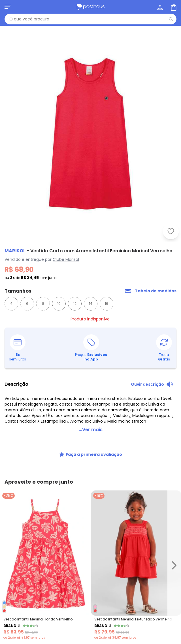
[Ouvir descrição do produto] (152, 384)
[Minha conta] (159, 7)
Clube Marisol (66, 259)
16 (107, 304)
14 (91, 304)
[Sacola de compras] (173, 7)
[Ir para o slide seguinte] (174, 565)
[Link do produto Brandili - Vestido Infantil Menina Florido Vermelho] (45, 565)
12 (75, 304)
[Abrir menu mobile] (8, 7)
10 (59, 304)
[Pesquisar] (171, 19)
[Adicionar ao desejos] (171, 231)
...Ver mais (91, 430)
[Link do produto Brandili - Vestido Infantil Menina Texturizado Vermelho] (136, 565)
